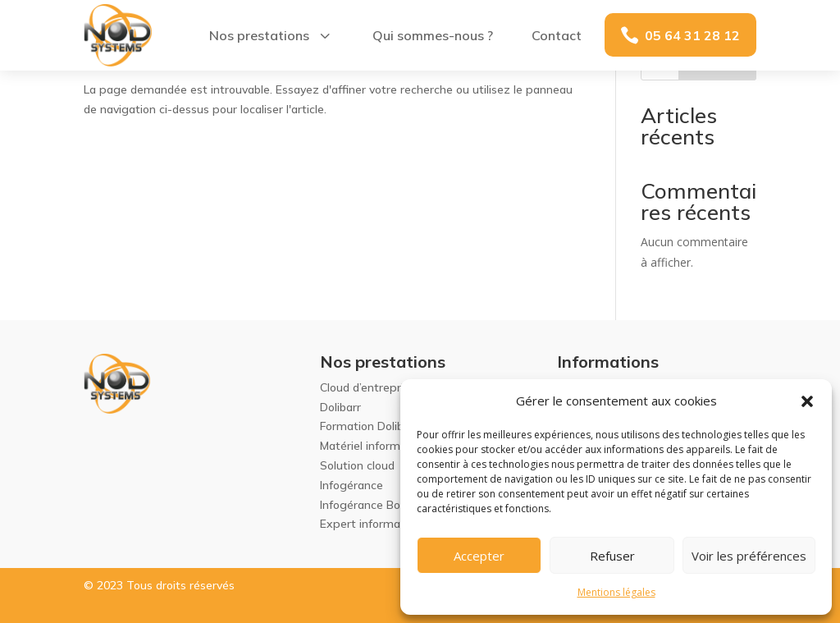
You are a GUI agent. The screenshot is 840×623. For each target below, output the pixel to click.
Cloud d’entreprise (368, 387)
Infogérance (352, 485)
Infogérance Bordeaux (379, 505)
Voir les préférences (749, 556)
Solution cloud (357, 465)
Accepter (479, 556)
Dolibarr (340, 407)
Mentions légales (616, 592)
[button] (807, 401)
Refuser (612, 556)
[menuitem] (271, 35)
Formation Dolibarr (369, 426)
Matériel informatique (377, 446)
